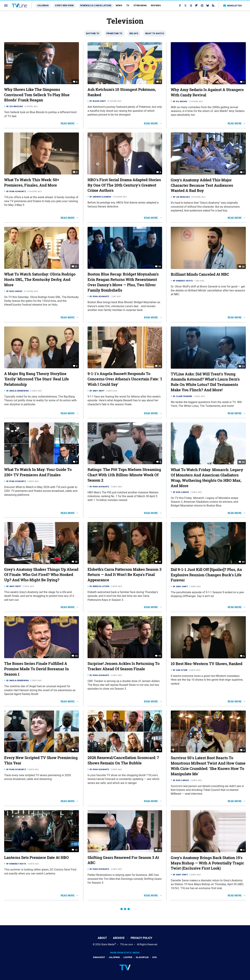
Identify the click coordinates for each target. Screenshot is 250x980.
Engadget (99, 957)
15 (160, 656)
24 (160, 266)
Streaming (140, 5)
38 (243, 462)
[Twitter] (185, 6)
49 (243, 562)
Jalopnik (114, 957)
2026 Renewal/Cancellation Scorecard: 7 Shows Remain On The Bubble (123, 760)
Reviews (156, 5)
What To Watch (155, 33)
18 (160, 562)
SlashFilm (142, 957)
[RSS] (213, 6)
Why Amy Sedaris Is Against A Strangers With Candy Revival (207, 92)
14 (76, 750)
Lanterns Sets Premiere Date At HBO (37, 858)
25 (160, 850)
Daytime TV (93, 33)
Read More (68, 124)
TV (128, 5)
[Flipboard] (197, 6)
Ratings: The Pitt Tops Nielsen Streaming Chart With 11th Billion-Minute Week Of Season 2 (124, 475)
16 (160, 366)
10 (76, 656)
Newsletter (233, 6)
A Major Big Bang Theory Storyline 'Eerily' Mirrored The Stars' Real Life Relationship (37, 379)
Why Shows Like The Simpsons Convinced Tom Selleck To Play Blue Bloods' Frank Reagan (37, 95)
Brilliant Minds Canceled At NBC (200, 274)
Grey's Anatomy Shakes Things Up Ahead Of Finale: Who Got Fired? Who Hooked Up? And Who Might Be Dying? (41, 575)
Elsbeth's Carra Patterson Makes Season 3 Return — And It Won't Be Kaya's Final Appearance (124, 575)
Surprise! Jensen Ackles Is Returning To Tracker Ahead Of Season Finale (124, 666)
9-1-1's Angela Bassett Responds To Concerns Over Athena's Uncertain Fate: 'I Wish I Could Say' (125, 379)
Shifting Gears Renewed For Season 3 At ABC (123, 860)
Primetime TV (114, 33)
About (102, 938)
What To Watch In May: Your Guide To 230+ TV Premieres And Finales (38, 472)
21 (76, 266)
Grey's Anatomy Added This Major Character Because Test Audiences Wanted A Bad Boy (202, 185)
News (119, 5)
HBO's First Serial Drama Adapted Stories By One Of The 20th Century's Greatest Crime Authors (124, 185)
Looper (128, 957)
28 (243, 267)
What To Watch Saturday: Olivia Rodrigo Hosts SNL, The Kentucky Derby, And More (40, 280)
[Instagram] (202, 6)
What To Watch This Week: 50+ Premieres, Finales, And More (32, 183)
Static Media (108, 944)
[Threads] (191, 6)
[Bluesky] (208, 6)
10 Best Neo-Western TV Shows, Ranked (207, 664)
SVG (155, 957)
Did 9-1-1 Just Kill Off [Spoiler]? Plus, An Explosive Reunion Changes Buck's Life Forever (206, 575)
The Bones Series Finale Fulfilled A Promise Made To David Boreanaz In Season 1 (37, 669)
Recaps (134, 33)
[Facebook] (180, 6)
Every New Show (64, 6)
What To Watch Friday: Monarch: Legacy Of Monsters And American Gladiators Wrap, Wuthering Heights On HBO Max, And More (207, 478)
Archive (119, 938)
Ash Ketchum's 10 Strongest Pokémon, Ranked (122, 92)
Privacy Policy (141, 938)
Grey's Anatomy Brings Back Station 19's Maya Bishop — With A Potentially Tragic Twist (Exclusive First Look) (207, 863)
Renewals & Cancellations (96, 6)
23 (243, 366)
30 (76, 562)
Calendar (43, 6)
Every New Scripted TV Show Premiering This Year (41, 760)
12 (76, 850)
